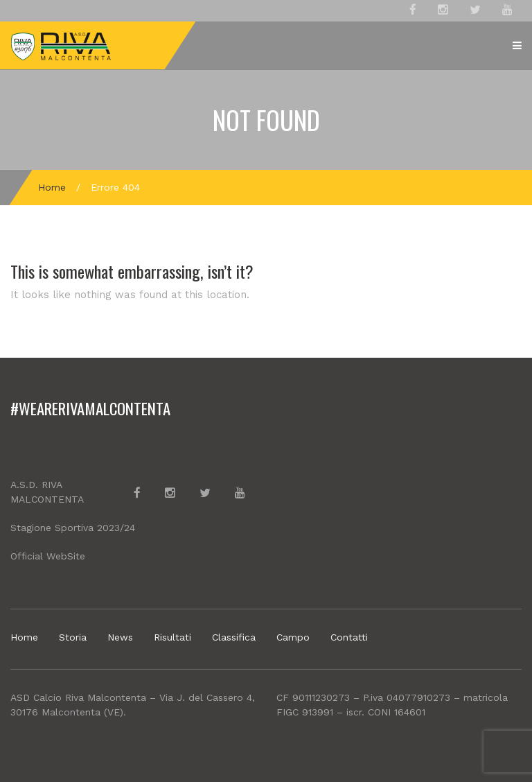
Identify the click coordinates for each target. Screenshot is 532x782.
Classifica (234, 637)
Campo (293, 637)
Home (52, 187)
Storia (73, 637)
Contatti (349, 637)
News (120, 637)
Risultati (172, 637)
